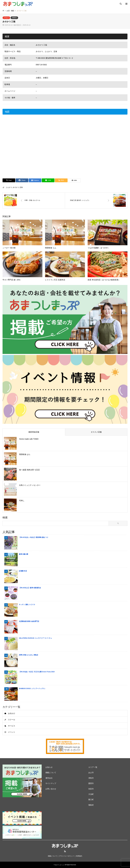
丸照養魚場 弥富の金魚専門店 (29, 621)
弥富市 (91, 789)
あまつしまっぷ (60, 865)
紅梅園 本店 (23, 571)
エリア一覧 (93, 767)
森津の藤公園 (23, 554)
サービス (12, 726)
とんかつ (9, 187)
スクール (12, 720)
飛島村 (91, 805)
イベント (12, 732)
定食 (21, 187)
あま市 (91, 773)
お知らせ (49, 767)
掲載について (51, 773)
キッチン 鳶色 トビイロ (27, 605)
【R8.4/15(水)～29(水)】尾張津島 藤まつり (34, 537)
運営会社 (49, 778)
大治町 (91, 794)
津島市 (14, 18)
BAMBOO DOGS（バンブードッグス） (32, 689)
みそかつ (16, 187)
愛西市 (91, 783)
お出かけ (12, 713)
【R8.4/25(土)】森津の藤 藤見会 (30, 588)
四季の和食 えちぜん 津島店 (29, 655)
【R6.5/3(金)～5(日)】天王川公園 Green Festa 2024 (37, 672)
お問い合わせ (51, 789)
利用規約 (79, 856)
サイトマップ (51, 783)
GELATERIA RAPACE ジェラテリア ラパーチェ (35, 638)
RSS (65, 851)
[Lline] (48, 180)
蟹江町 (91, 800)
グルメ (6, 18)
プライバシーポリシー (67, 856)
